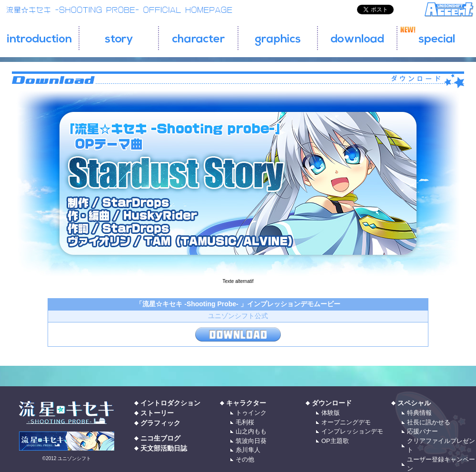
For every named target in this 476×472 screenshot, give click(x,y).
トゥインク (251, 413)
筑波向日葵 (251, 441)
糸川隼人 (248, 450)
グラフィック (160, 423)
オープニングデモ (346, 422)
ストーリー (157, 413)
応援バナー (422, 431)
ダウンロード (332, 403)
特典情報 (419, 413)
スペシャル (414, 403)
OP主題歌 (335, 441)
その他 (245, 459)
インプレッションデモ (352, 431)
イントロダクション (170, 403)
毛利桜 (245, 422)
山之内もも (251, 431)
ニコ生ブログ (160, 438)
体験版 (331, 413)
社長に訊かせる (429, 422)
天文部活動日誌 (164, 448)
